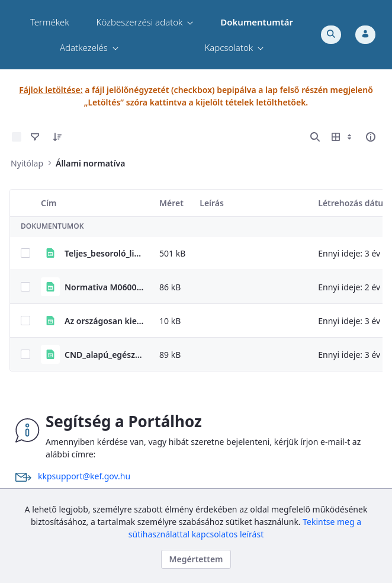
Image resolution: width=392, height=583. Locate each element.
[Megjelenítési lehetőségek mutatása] (343, 137)
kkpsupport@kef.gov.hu (84, 476)
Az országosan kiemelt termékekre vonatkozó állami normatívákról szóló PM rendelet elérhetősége (105, 321)
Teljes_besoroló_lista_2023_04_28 (105, 253)
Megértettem (196, 559)
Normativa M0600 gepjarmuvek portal (105, 287)
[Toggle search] (331, 35)
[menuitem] (50, 22)
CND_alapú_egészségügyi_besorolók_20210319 (105, 355)
